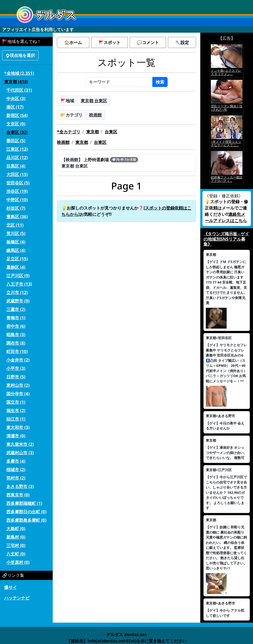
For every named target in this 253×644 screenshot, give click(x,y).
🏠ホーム (73, 42)
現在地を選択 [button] (20, 55)
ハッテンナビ (17, 598)
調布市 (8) (16, 343)
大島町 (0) (16, 529)
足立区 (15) (17, 259)
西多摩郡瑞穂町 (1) (24, 503)
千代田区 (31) (19, 90)
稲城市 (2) (16, 470)
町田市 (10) (17, 352)
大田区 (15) (17, 174)
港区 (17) (15, 107)
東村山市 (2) (18, 385)
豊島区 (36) (17, 217)
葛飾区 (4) (16, 267)
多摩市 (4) (16, 461)
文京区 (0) (16, 124)
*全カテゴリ (69, 132)
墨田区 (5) (16, 141)
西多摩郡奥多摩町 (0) (26, 520)
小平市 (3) (16, 368)
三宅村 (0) (16, 545)
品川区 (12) (17, 158)
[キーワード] (119, 82)
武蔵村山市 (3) (20, 453)
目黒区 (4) (16, 166)
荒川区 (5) (16, 233)
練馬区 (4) (16, 250)
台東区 (111, 132)
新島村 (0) (16, 537)
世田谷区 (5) (18, 183)
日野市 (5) (16, 377)
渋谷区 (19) (17, 191)
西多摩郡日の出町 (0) (26, 512)
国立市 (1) (16, 402)
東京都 (93, 132)
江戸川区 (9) (18, 276)
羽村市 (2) (16, 478)
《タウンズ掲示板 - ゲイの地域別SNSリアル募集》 (226, 239)
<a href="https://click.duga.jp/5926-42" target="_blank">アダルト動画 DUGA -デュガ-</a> (227, 114)
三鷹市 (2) (16, 309)
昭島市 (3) (16, 335)
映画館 (95, 115)
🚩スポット (109, 42)
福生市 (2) (16, 411)
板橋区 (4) (16, 242)
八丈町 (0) (16, 554)
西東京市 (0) (18, 495)
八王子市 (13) (19, 284)
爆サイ (11, 587)
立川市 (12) (17, 292)
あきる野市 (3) (20, 486)
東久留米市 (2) (20, 444)
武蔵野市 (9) (18, 301)
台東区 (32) (17, 132)
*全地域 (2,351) (19, 73)
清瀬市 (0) (16, 436)
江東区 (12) (17, 149)
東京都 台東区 (94, 101)
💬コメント (148, 42)
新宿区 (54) (17, 115)
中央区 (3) (16, 99)
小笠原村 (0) (18, 562)
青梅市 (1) (16, 318)
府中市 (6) (16, 326)
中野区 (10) (17, 200)
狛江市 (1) (16, 419)
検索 (160, 82)
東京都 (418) (16, 82)
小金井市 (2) (18, 360)
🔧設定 (182, 42)
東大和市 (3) (18, 427)
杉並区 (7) (16, 208)
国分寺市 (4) (18, 394)
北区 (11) (15, 225)
